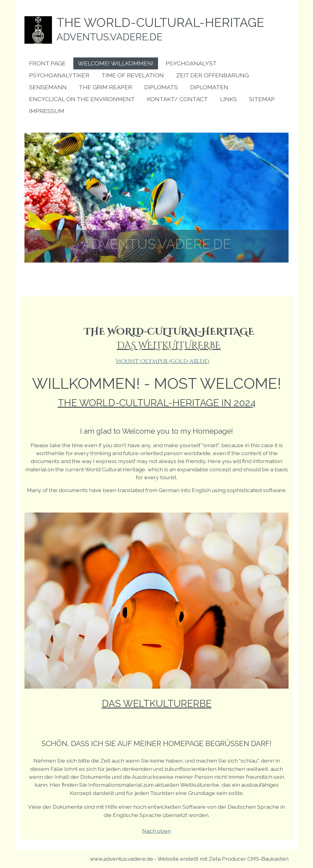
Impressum (47, 111)
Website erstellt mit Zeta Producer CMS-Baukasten (223, 859)
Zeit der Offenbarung (212, 75)
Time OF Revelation (133, 75)
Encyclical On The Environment (82, 99)
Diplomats (161, 87)
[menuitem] (47, 63)
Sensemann (48, 87)
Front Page (47, 63)
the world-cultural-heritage (160, 22)
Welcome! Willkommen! (116, 63)
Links (228, 99)
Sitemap (262, 99)
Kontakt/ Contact (177, 99)
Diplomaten (209, 87)
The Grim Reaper (105, 87)
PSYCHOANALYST (191, 63)
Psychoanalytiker (59, 75)
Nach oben (156, 831)
